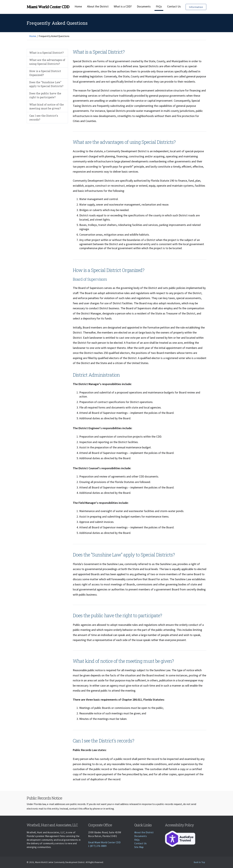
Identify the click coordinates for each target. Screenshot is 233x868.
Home (78, 6)
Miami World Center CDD (48, 7)
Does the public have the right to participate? (45, 95)
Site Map (139, 847)
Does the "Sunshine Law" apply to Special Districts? (46, 84)
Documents (144, 6)
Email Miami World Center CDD (104, 842)
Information (198, 7)
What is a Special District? (46, 53)
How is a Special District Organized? (45, 73)
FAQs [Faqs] (159, 6)
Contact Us (174, 6)
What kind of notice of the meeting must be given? (47, 106)
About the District (98, 6)
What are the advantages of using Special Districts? (47, 62)
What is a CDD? (123, 6)
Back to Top (199, 862)
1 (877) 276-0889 (97, 846)
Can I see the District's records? (44, 118)
